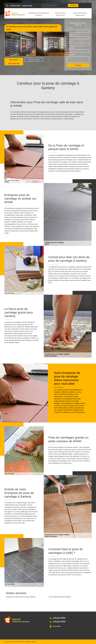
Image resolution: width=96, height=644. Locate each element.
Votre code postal (71, 35)
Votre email (70, 41)
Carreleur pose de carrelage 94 (80, 14)
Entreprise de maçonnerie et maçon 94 (39, 14)
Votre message (71, 55)
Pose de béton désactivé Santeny (60, 597)
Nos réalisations (34, 60)
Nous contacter (14, 64)
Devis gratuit (14, 60)
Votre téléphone (71, 48)
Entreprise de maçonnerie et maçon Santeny (21, 597)
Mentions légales (31, 642)
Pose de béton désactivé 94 (60, 14)
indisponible (15, 6)
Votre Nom (70, 28)
